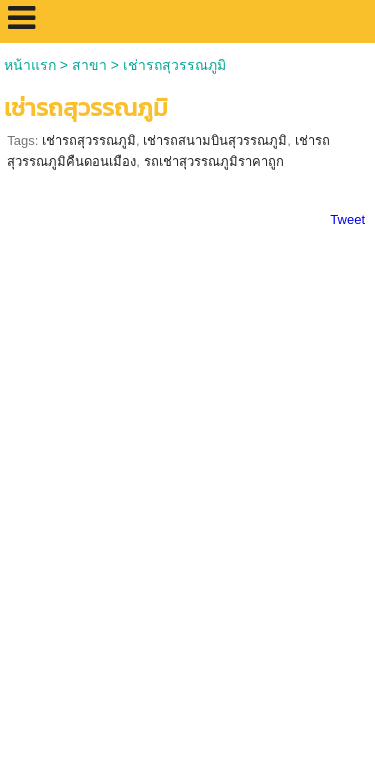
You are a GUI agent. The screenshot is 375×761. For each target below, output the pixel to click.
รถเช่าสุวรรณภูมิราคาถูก (214, 161)
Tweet (347, 219)
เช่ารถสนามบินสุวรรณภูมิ (215, 140)
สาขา (89, 65)
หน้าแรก (30, 65)
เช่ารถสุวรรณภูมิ (89, 140)
